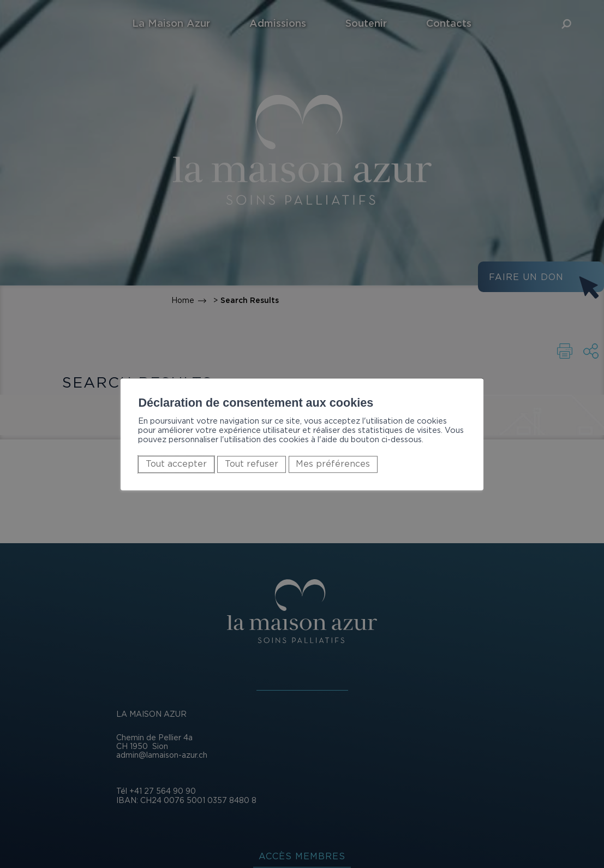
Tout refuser (252, 464)
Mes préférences (333, 464)
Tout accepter (176, 464)
